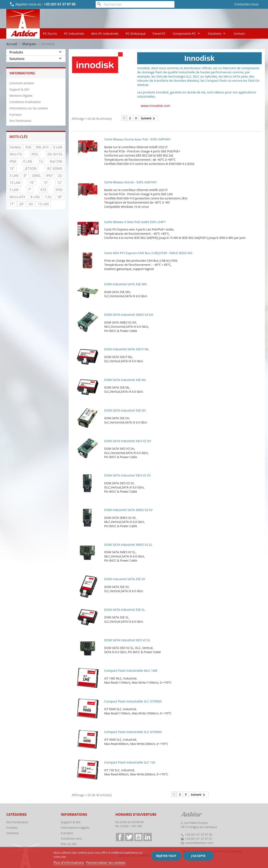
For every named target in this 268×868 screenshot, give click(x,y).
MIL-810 (42, 147)
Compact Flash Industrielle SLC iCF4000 (133, 732)
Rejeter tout (166, 856)
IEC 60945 (55, 168)
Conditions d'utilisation (25, 102)
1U (41, 161)
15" (46, 183)
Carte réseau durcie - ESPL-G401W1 (131, 182)
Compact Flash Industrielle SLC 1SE (130, 762)
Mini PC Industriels (105, 33)
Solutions (217, 33)
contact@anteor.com (199, 843)
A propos (16, 114)
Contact (239, 33)
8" (25, 176)
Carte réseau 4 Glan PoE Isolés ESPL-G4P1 (135, 222)
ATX (43, 190)
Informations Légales (75, 828)
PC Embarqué (136, 33)
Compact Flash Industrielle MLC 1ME (131, 670)
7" (30, 190)
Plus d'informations (69, 863)
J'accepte (198, 856)
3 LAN (14, 176)
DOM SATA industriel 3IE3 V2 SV (128, 475)
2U (60, 176)
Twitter (129, 837)
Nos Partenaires (20, 121)
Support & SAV (19, 89)
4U (31, 204)
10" (12, 168)
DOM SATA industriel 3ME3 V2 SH (129, 315)
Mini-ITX (16, 154)
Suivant (149, 119)
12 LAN (43, 204)
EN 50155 (55, 154)
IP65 (35, 154)
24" (22, 204)
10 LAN (15, 183)
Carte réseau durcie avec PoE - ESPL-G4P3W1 (138, 139)
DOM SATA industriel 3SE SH (125, 410)
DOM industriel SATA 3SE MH (126, 284)
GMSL (37, 176)
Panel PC (159, 33)
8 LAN (35, 197)
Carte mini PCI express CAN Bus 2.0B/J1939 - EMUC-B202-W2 (148, 253)
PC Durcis (50, 33)
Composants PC (187, 33)
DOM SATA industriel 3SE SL (125, 609)
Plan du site (69, 844)
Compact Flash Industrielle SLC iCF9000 (133, 701)
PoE (28, 147)
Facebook (120, 837)
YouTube (138, 837)
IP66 (13, 161)
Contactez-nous (246, 4)
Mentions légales (21, 96)
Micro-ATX (17, 197)
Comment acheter (22, 83)
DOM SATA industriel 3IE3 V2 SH (128, 441)
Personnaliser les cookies (106, 863)
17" (12, 204)
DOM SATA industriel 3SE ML (125, 380)
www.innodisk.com (155, 106)
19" (32, 183)
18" (60, 197)
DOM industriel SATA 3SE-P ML (127, 349)
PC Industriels (74, 33)
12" (60, 183)
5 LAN (14, 190)
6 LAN (58, 147)
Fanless (15, 147)
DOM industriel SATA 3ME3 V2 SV (128, 510)
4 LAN (28, 161)
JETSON (31, 168)
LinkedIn (148, 837)
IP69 (59, 190)
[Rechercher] (135, 4)
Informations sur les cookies (29, 108)
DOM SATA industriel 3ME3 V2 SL (128, 544)
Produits (16, 52)
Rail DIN (56, 161)
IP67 (49, 176)
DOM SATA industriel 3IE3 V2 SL (127, 640)
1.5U (48, 197)
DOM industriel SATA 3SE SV (125, 579)
